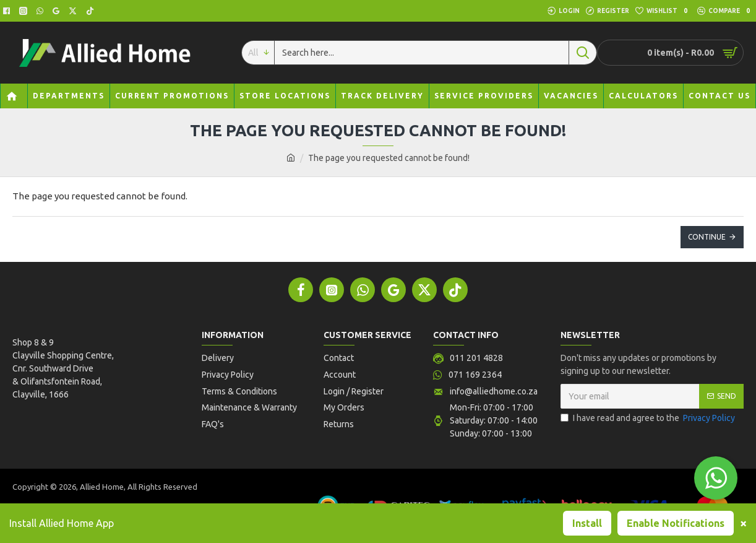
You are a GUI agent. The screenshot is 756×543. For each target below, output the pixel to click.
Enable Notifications (676, 523)
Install (587, 523)
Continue (707, 237)
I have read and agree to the (649, 420)
